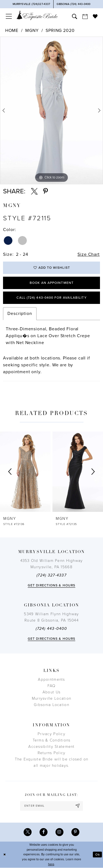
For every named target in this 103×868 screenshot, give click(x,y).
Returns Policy (52, 753)
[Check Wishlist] (95, 16)
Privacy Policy (51, 734)
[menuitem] (9, 16)
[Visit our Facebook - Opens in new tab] (44, 832)
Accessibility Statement (51, 747)
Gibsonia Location (51, 705)
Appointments (51, 679)
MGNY (32, 31)
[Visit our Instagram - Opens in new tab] (59, 832)
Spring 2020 (60, 31)
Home (12, 31)
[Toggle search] (74, 16)
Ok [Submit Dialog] (98, 855)
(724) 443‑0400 (51, 629)
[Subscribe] (78, 806)
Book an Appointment (52, 283)
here (51, 864)
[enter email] (51, 806)
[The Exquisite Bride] (37, 15)
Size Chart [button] (89, 254)
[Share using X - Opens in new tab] (34, 191)
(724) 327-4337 (51, 575)
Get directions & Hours (51, 585)
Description (20, 314)
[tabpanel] (51, 110)
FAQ (52, 686)
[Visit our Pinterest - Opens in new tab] (75, 832)
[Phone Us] (31, 4)
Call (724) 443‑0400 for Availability (51, 298)
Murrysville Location (51, 698)
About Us (51, 692)
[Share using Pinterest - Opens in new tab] (45, 191)
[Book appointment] (85, 16)
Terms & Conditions (52, 740)
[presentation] (25, 472)
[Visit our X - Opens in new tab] (28, 832)
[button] (9, 16)
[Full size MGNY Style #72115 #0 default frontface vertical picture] (51, 110)
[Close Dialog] (5, 855)
